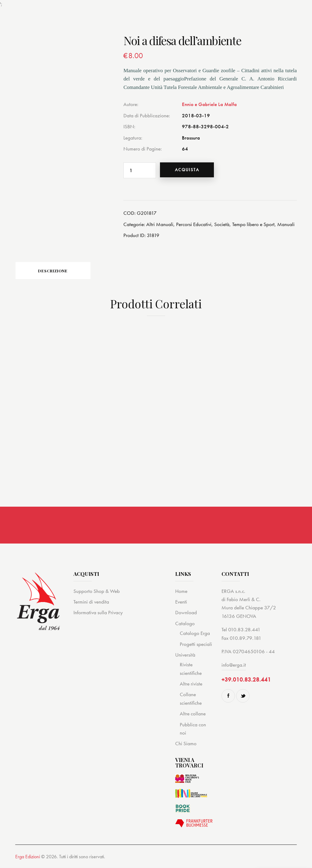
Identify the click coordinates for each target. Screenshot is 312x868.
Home (181, 592)
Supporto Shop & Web (97, 592)
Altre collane (193, 715)
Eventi (181, 603)
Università (185, 656)
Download (186, 614)
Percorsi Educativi (194, 224)
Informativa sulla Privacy (98, 614)
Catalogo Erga (195, 634)
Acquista (188, 170)
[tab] (58, 271)
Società (222, 224)
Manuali (286, 224)
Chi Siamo (186, 745)
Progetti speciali (196, 645)
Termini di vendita (91, 603)
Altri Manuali (160, 224)
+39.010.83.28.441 (246, 681)
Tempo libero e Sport (253, 224)
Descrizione (58, 271)
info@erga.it (234, 666)
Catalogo (185, 625)
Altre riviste (191, 685)
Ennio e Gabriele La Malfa (209, 104)
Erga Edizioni (28, 858)
